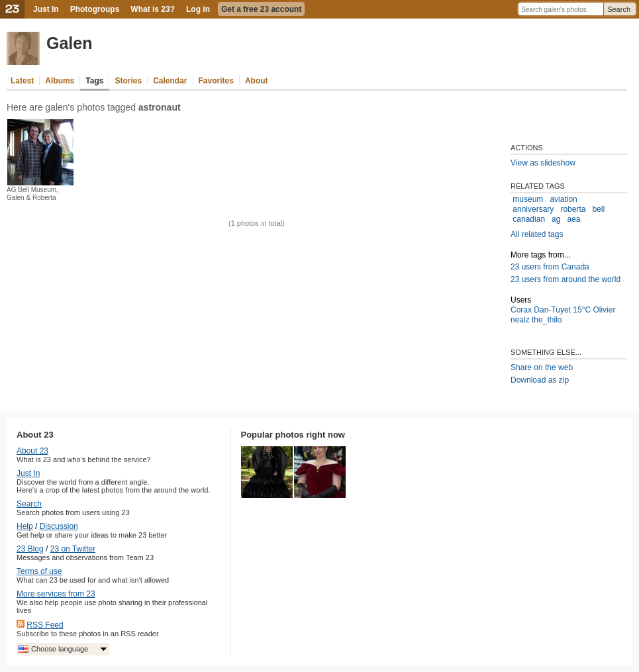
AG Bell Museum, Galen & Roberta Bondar (32, 198)
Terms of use (39, 571)
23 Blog (30, 549)
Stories (128, 81)
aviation (563, 199)
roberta (573, 209)
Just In (46, 9)
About (257, 81)
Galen (69, 43)
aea (573, 219)
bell (598, 209)
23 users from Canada (550, 267)
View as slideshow (543, 163)
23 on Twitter (73, 549)
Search (619, 9)
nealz (520, 320)
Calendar (170, 81)
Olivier (604, 310)
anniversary (533, 209)
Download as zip (540, 380)
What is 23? (153, 9)
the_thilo (547, 320)
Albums (60, 81)
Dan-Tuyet (552, 310)
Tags (94, 81)
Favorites (216, 81)
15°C (582, 310)
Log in (198, 9)
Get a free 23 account (261, 9)
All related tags (537, 234)
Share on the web (542, 367)
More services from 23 (56, 594)
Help (25, 526)
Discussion (59, 526)
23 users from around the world (565, 279)
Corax (521, 310)
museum (528, 199)
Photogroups (95, 9)
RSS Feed (45, 625)
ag (556, 219)
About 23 (32, 451)
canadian (529, 219)
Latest (22, 81)
